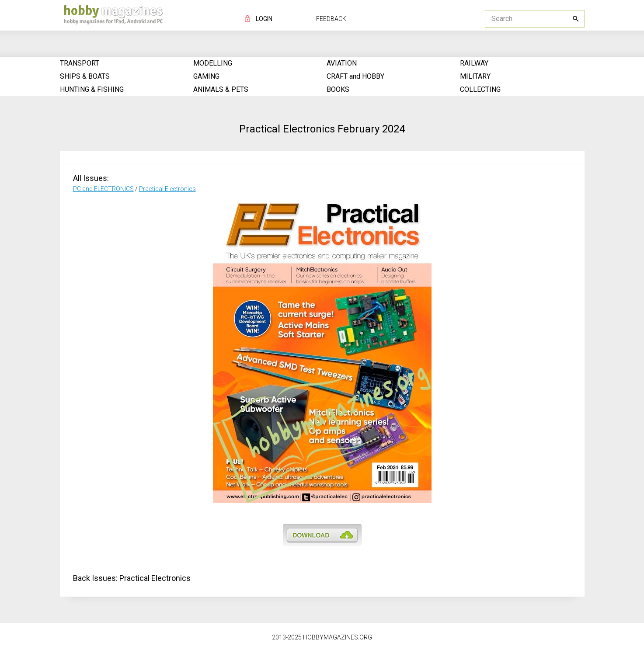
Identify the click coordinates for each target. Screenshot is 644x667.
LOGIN (264, 19)
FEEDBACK (331, 19)
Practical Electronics (167, 189)
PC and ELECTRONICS (103, 189)
